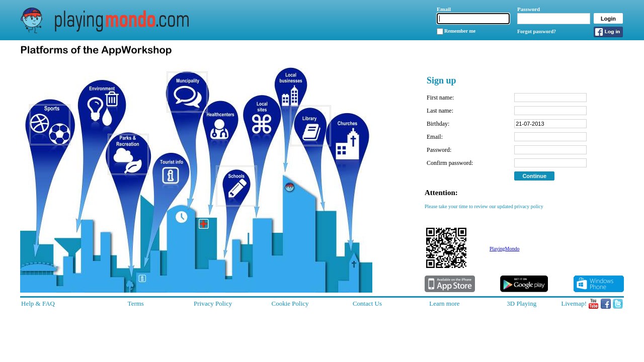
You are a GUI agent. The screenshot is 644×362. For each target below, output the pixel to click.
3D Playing (521, 303)
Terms (136, 303)
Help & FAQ (38, 303)
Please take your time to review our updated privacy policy (484, 206)
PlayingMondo (504, 249)
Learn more (444, 303)
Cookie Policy (290, 303)
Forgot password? (537, 31)
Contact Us (367, 303)
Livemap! (574, 303)
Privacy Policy (213, 303)
